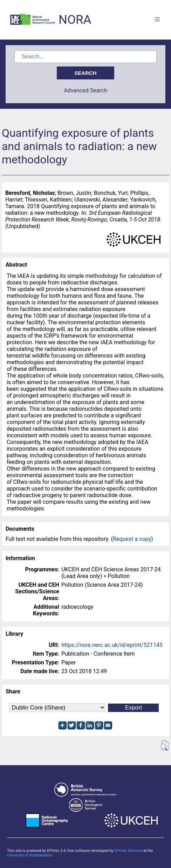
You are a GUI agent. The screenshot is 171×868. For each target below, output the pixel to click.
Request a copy (132, 539)
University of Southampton (30, 855)
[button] (165, 746)
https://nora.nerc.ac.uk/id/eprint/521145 (112, 645)
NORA (75, 20)
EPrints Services (128, 851)
